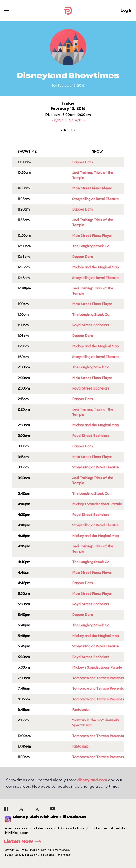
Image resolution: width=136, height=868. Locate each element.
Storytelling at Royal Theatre (95, 199)
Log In (126, 10)
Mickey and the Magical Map (95, 267)
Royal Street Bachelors (91, 325)
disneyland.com (92, 780)
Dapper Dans (83, 162)
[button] (68, 131)
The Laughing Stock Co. (91, 246)
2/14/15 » (77, 120)
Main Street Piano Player (92, 188)
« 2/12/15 (59, 120)
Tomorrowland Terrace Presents (98, 678)
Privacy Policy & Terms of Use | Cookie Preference (37, 855)
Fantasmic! (81, 710)
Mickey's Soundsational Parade (97, 504)
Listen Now (24, 842)
